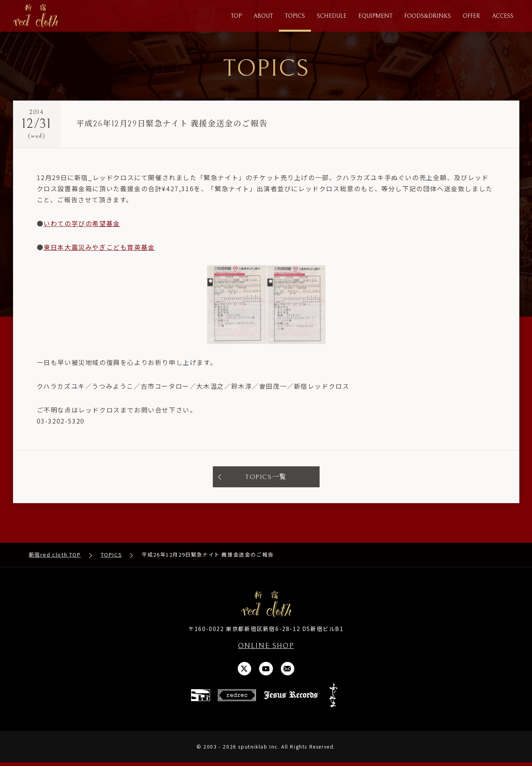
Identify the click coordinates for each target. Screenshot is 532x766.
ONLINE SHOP (266, 648)
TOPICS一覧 (266, 478)
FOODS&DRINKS (428, 16)
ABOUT (263, 16)
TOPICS (295, 16)
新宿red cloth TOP (55, 556)
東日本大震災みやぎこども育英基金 (99, 248)
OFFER (471, 16)
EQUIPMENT (375, 16)
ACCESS (503, 16)
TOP (236, 16)
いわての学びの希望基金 (82, 224)
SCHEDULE (332, 16)
